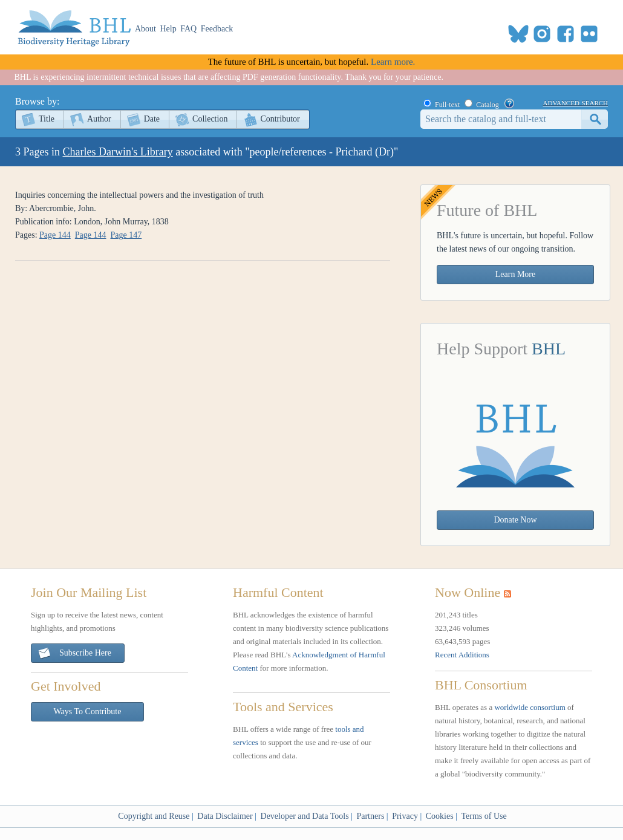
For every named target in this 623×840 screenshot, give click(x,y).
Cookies (440, 816)
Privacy (405, 816)
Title (47, 119)
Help (168, 29)
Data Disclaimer (225, 816)
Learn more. (393, 62)
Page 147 (126, 235)
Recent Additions (462, 655)
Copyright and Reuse (154, 816)
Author (99, 119)
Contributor (280, 119)
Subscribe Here (74, 653)
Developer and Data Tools (305, 816)
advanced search (576, 102)
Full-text (447, 105)
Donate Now (515, 520)
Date (152, 119)
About (145, 29)
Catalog (487, 105)
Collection (210, 119)
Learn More (515, 274)
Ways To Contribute (88, 711)
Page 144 (55, 235)
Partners (370, 816)
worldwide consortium (530, 707)
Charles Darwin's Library (118, 152)
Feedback (217, 29)
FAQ (188, 29)
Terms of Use (484, 816)
